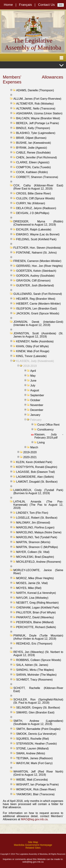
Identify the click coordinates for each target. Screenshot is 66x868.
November (37, 405)
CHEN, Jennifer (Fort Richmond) (37, 157)
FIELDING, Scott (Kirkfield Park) (36, 239)
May (33, 376)
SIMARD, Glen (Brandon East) (35, 712)
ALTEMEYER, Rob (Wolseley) (35, 104)
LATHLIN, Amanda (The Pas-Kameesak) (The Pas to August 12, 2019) (38, 505)
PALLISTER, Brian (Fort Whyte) (36, 612)
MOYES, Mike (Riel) (29, 588)
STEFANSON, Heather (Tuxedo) (37, 744)
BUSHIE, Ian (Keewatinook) (34, 143)
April (33, 371)
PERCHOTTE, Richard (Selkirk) (36, 627)
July (33, 385)
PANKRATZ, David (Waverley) (35, 617)
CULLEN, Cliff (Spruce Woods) (35, 198)
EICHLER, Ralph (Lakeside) (34, 230)
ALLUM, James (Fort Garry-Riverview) (37, 99)
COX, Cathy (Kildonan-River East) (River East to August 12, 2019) (38, 187)
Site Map (33, 842)
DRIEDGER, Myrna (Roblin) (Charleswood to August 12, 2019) (38, 223)
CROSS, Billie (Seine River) (34, 193)
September (37, 395)
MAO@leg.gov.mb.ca (34, 819)
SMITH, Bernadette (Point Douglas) (38, 729)
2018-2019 (30, 366)
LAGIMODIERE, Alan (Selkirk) (35, 477)
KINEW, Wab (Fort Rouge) (33, 351)
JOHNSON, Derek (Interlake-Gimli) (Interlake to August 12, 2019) (38, 323)
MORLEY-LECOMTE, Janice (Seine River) (38, 572)
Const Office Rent (48, 425)
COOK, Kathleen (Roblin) (32, 172)
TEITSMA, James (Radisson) (34, 758)
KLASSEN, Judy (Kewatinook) (35, 361)
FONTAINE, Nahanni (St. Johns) (36, 253)
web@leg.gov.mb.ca (33, 862)
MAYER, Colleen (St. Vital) (33, 552)
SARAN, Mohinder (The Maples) (36, 675)
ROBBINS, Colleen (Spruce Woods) (39, 660)
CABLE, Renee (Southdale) (33, 153)
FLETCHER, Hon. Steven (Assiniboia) (37, 248)
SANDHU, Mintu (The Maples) (35, 670)
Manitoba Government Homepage (33, 845)
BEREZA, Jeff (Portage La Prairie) (37, 123)
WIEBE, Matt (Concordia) (32, 780)
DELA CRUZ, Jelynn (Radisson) (36, 208)
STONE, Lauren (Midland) (32, 748)
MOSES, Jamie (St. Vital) (32, 583)
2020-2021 (30, 457)
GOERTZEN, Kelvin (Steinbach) (36, 271)
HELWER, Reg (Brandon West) (36, 299)
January (35, 415)
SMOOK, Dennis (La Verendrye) (36, 734)
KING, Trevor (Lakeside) (31, 356)
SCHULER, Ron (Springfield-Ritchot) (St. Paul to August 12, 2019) (38, 701)
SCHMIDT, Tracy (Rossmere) (34, 680)
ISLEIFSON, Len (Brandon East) (37, 309)
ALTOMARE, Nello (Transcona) (36, 108)
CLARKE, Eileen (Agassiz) (33, 162)
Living (41, 442)
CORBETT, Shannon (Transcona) (37, 177)
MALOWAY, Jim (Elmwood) (33, 523)
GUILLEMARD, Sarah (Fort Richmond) (38, 294)
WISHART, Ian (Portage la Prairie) (37, 785)
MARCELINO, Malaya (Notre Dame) (39, 532)
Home (8, 5)
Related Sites (33, 848)
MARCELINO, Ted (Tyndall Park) (37, 537)
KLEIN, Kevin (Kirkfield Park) (34, 462)
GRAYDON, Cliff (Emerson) (33, 281)
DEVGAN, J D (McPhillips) (33, 213)
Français (26, 5)
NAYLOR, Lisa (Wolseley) (32, 598)
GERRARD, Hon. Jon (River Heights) (39, 266)
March (34, 447)
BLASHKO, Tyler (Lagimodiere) (36, 133)
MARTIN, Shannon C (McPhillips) (37, 547)
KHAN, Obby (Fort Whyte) (32, 346)
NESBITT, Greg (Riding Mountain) (37, 603)
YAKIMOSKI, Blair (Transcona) (35, 794)
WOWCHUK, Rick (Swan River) (36, 789)
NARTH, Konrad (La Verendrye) (36, 593)
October (35, 400)
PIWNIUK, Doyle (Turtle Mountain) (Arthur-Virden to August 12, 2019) (38, 637)
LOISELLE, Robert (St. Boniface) (37, 518)
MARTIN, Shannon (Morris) (33, 542)
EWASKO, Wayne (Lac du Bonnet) (38, 234)
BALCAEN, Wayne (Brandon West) (38, 118)
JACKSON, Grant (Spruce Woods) (38, 313)
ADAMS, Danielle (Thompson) (35, 90)
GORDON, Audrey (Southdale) (35, 276)
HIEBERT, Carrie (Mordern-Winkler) (38, 304)
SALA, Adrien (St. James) (32, 665)
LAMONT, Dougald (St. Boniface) (37, 482)
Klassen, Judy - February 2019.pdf (49, 436)
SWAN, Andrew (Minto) (31, 753)
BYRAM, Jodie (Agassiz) (32, 148)
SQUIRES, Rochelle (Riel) (33, 739)
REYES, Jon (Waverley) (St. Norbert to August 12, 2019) (38, 654)
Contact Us (46, 5)
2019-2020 (30, 452)
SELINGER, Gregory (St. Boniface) (38, 708)
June (33, 381)
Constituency (45, 430)
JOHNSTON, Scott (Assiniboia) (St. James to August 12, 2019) (38, 335)
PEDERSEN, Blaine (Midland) (35, 622)
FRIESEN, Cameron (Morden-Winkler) (37, 261)
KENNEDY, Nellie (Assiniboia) (35, 341)
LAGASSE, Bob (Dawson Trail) (36, 472)
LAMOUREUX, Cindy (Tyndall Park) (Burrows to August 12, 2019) (38, 492)
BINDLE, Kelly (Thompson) (33, 128)
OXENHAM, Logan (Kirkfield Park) (38, 608)
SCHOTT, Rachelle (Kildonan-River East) (38, 690)
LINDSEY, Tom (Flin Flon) (32, 513)
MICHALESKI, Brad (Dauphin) (35, 557)
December (37, 410)
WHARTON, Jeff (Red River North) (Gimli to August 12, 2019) (38, 773)
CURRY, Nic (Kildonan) (31, 203)
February (36, 420)
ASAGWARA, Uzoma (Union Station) (39, 113)
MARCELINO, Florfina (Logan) (35, 527)
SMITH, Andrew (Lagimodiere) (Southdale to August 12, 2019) (38, 722)
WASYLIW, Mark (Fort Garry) (34, 763)
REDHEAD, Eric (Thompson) (34, 644)
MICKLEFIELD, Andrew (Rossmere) (39, 562)
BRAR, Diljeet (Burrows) (31, 138)
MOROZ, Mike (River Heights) (35, 578)
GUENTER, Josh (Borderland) (35, 285)
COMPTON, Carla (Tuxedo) (33, 167)
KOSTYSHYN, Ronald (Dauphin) (37, 467)
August (35, 390)
